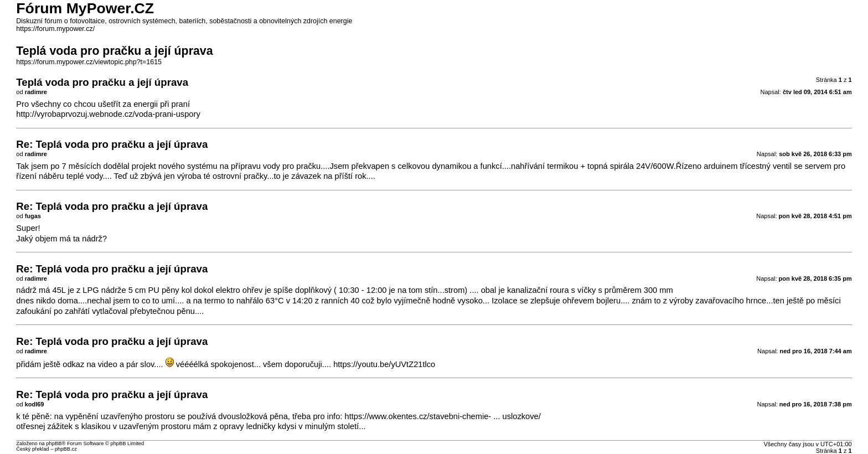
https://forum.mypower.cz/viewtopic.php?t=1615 (89, 62)
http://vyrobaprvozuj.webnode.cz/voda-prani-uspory (108, 114)
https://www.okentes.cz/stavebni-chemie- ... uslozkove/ (442, 416)
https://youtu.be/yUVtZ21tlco (384, 364)
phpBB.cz (66, 449)
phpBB (54, 443)
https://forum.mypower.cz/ (55, 29)
